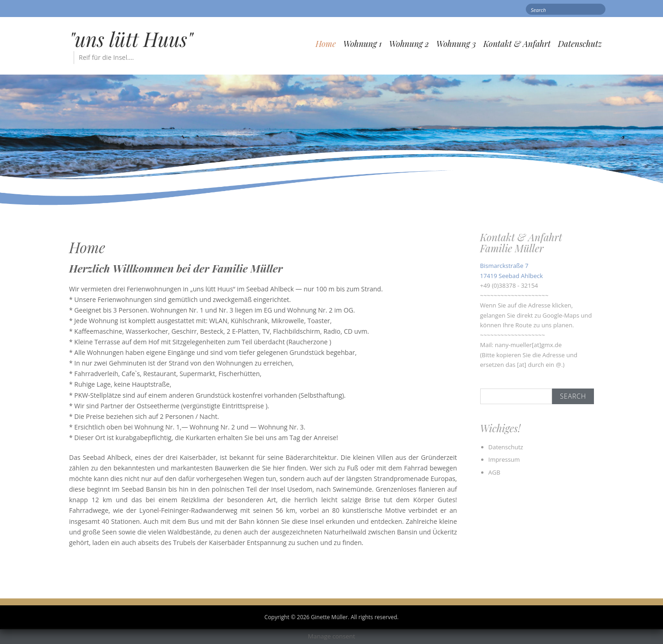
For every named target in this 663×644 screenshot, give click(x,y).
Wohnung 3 (456, 44)
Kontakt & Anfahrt (517, 44)
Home (326, 44)
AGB (494, 472)
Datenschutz (580, 44)
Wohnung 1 (362, 44)
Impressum (504, 459)
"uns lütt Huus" (131, 39)
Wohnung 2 (409, 44)
